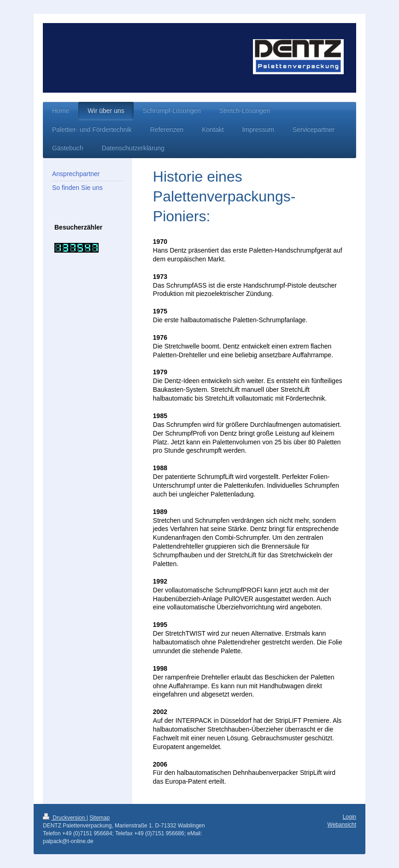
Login (349, 817)
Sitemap (100, 818)
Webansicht (342, 825)
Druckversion (65, 818)
